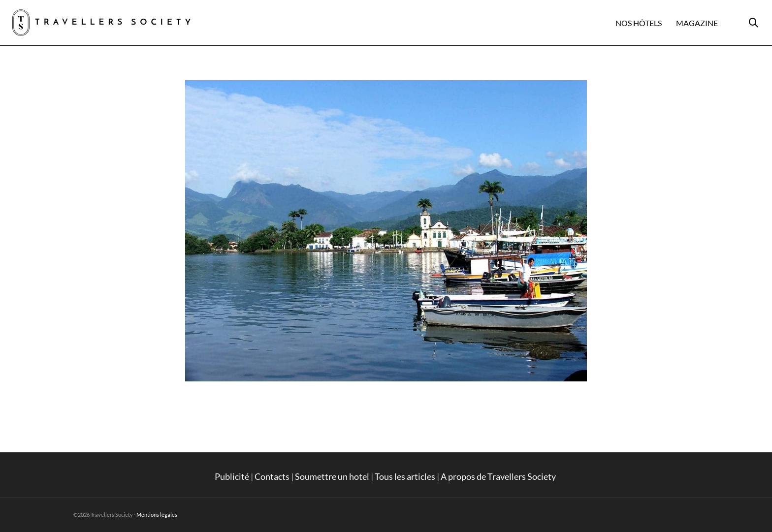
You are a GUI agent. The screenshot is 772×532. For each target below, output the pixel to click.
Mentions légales (157, 515)
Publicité (232, 476)
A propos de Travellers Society (499, 476)
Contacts (272, 476)
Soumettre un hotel (332, 476)
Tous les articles (405, 476)
